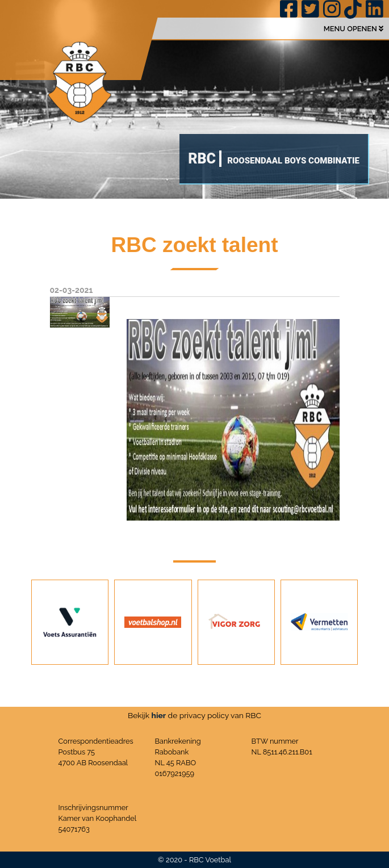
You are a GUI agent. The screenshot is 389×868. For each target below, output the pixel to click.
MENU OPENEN (354, 29)
